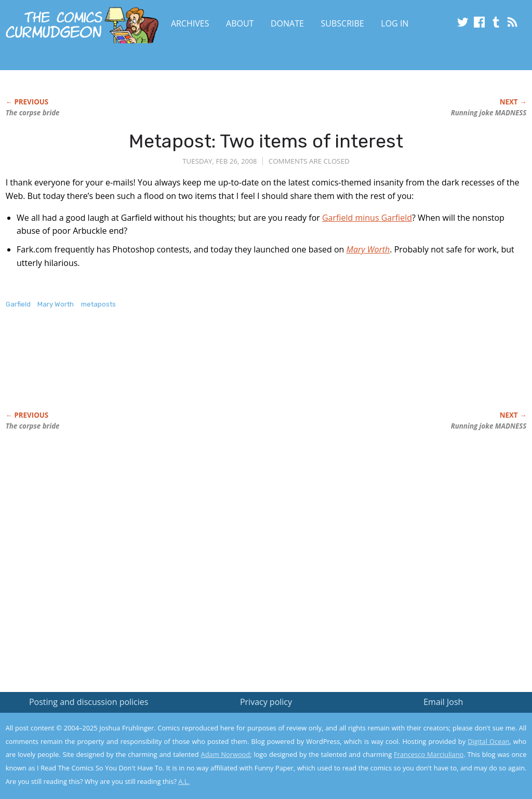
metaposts (98, 304)
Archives (190, 23)
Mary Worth (56, 304)
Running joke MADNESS (489, 113)
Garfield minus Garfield (367, 218)
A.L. (184, 781)
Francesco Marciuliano (429, 754)
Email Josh (443, 702)
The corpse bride (33, 113)
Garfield (18, 304)
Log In (395, 23)
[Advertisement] (195, 371)
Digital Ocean (488, 741)
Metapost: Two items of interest (266, 141)
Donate (287, 23)
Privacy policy (266, 702)
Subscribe (343, 23)
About (240, 23)
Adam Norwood (226, 754)
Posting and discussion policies (89, 702)
